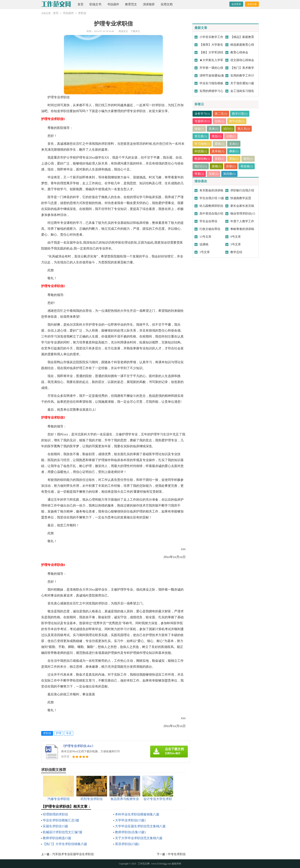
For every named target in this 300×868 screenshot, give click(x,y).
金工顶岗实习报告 (242, 91)
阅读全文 (123, 31)
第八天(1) (244, 129)
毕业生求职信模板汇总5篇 (61, 820)
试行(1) (228, 129)
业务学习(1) (202, 114)
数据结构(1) (202, 159)
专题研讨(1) (202, 121)
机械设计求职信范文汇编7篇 (63, 832)
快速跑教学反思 (241, 198)
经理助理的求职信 (55, 814)
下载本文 (135, 31)
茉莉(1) (220, 159)
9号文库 (236, 237)
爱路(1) (220, 144)
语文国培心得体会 (242, 60)
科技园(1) (201, 151)
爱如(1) (234, 159)
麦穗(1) (217, 166)
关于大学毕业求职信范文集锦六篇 (139, 838)
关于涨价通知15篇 (242, 83)
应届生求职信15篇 (55, 826)
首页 (81, 4)
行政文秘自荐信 (210, 229)
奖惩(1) (217, 136)
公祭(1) (231, 136)
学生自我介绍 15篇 (212, 198)
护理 (59, 733)
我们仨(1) (201, 166)
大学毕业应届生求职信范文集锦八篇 (140, 826)
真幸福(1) (218, 151)
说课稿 (204, 244)
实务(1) (214, 174)
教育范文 (131, 4)
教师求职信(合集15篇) (130, 832)
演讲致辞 (149, 4)
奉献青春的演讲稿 (242, 229)
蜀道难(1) (247, 166)
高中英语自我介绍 (211, 214)
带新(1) (199, 174)
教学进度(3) (237, 121)
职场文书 (95, 4)
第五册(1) (201, 136)
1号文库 (205, 252)
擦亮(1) (248, 159)
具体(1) (214, 129)
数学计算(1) (240, 114)
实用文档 (167, 4)
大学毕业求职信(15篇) (130, 820)
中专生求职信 (177, 854)
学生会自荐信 (208, 221)
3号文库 (236, 244)
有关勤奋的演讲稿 (211, 190)
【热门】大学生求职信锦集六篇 (65, 844)
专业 (69, 733)
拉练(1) (220, 121)
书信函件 (113, 4)
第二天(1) (221, 114)
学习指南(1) (202, 144)
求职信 (82, 13)
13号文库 (205, 237)
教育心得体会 (239, 52)
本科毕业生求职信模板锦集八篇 (137, 814)
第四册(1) (229, 174)
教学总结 (236, 252)
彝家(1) (234, 151)
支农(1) (234, 144)
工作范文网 (144, 864)
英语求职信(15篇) (127, 844)
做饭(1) (199, 129)
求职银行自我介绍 (242, 190)
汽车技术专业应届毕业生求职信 (73, 854)
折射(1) (231, 166)
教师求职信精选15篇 (57, 838)
